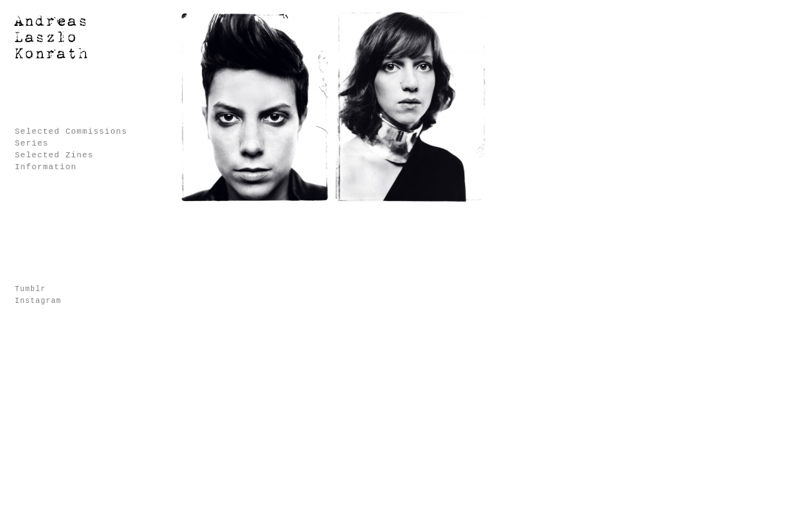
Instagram (38, 301)
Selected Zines (54, 155)
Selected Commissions (71, 132)
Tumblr (30, 289)
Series (32, 143)
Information (46, 167)
